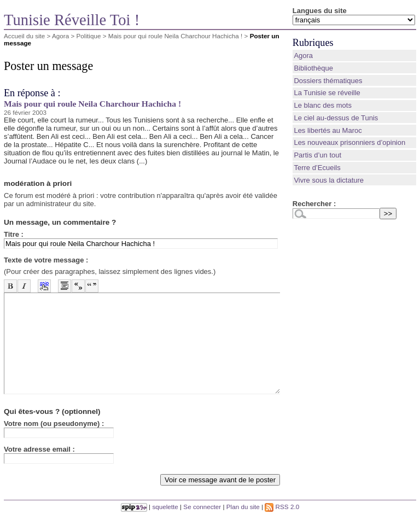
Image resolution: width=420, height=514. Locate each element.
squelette (165, 507)
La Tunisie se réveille (327, 93)
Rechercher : (314, 204)
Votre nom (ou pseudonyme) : (54, 424)
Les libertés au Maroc (328, 130)
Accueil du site (24, 36)
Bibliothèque (313, 68)
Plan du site (243, 507)
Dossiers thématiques (328, 81)
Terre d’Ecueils (317, 168)
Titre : (14, 234)
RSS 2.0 (282, 507)
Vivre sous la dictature (329, 180)
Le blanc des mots (323, 105)
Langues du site (320, 11)
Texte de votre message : (46, 260)
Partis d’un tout (317, 155)
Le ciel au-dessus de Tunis (336, 118)
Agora (60, 36)
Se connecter (202, 507)
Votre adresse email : (39, 449)
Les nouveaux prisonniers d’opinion (349, 142)
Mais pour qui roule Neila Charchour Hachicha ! (176, 36)
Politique (89, 36)
